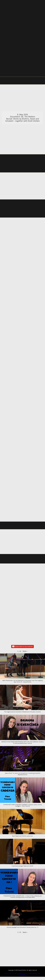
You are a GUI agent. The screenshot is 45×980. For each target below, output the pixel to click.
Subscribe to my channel (22, 646)
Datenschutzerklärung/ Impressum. (30, 974)
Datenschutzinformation (12, 974)
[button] (25, 651)
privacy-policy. (23, 974)
